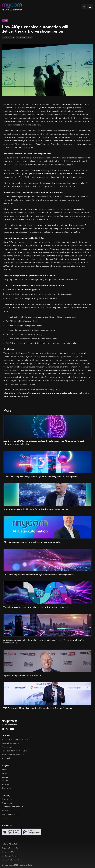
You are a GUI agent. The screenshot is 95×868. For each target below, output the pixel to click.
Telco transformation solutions (15, 751)
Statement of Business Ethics (12, 860)
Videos (5, 781)
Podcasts (6, 784)
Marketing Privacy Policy (10, 844)
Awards (5, 811)
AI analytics (7, 747)
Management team (10, 814)
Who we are (7, 799)
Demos (5, 777)
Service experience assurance (15, 740)
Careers (5, 818)
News (4, 769)
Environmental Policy (9, 852)
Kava (30, 865)
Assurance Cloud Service (13, 755)
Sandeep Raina (8, 37)
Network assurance (10, 743)
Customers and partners (12, 807)
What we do (7, 803)
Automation (7, 758)
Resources (6, 788)
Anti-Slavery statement (10, 856)
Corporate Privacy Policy (10, 848)
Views (4, 773)
